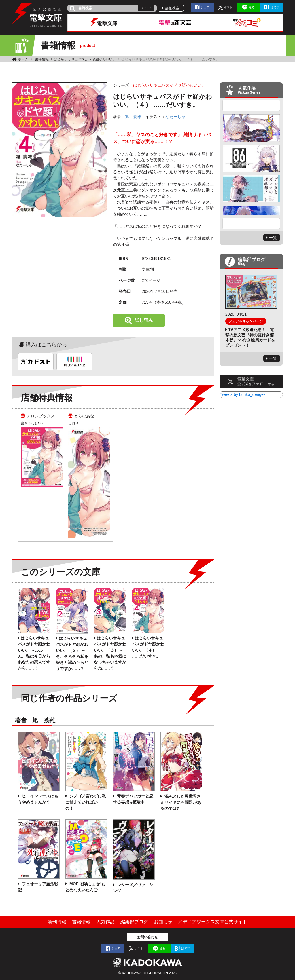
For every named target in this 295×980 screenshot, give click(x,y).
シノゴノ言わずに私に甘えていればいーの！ (86, 802)
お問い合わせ (147, 937)
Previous (251, 105)
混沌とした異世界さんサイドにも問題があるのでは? (181, 802)
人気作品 (105, 922)
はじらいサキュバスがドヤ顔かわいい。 (85, 59)
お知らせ (163, 922)
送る (252, 7)
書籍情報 (42, 59)
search (146, 8)
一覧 (273, 238)
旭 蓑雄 (133, 117)
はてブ (275, 7)
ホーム (23, 59)
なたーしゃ (175, 117)
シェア (205, 7)
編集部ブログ (134, 922)
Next (251, 223)
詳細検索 (172, 8)
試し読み (144, 320)
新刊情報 (57, 922)
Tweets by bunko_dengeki (243, 394)
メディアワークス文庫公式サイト (213, 922)
